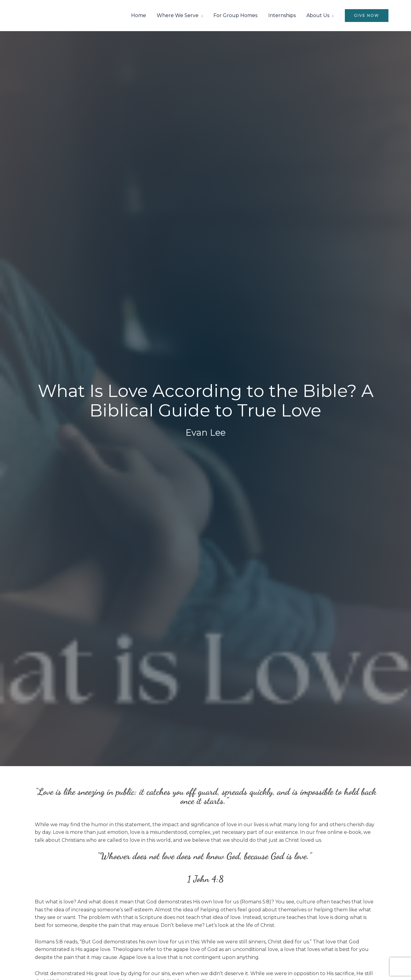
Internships (283, 15)
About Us (318, 15)
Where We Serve (181, 15)
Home (143, 15)
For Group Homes (238, 15)
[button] (367, 16)
